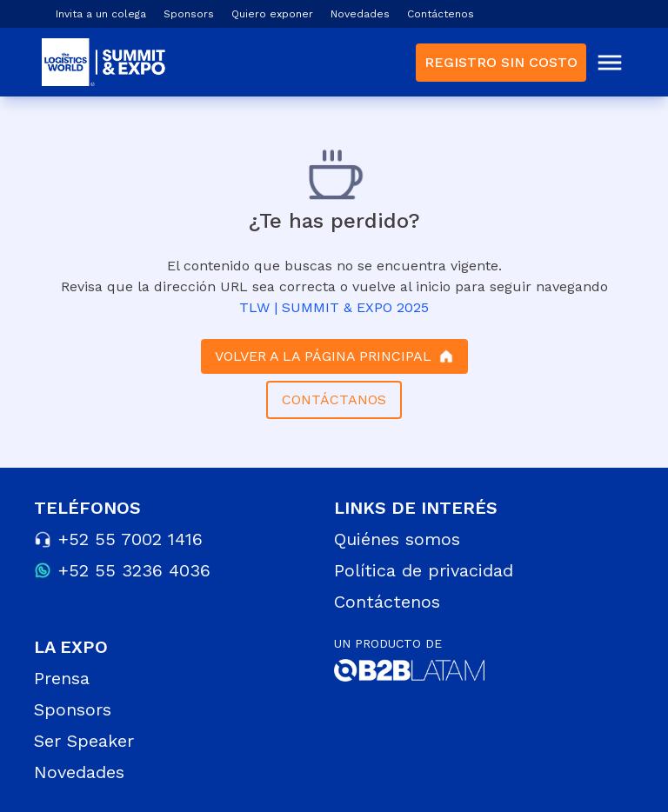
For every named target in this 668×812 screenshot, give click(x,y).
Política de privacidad (424, 570)
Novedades (360, 14)
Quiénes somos (397, 539)
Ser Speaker (84, 741)
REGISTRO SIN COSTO (501, 62)
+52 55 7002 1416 (130, 539)
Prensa (62, 678)
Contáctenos (441, 14)
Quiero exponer (272, 14)
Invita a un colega (101, 14)
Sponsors (189, 14)
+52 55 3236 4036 (134, 570)
